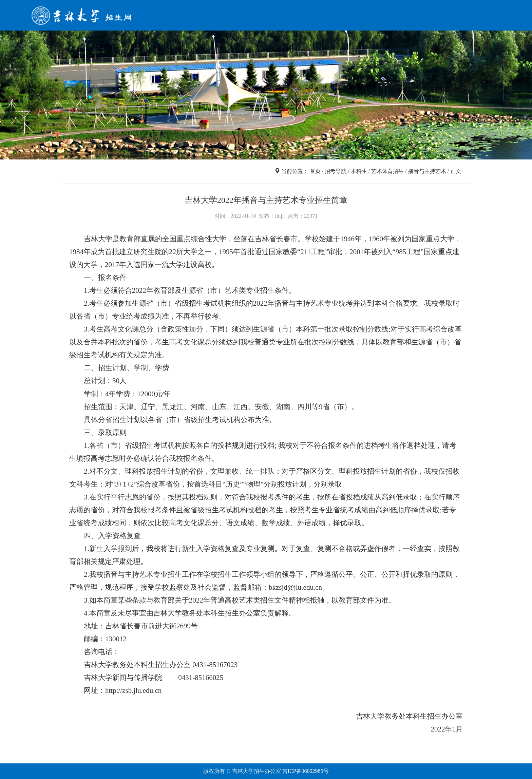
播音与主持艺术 (427, 171)
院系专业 (362, 16)
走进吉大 (431, 16)
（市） (164, 303)
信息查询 (327, 16)
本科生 (359, 171)
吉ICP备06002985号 (306, 771)
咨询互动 (465, 16)
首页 (265, 16)
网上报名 (396, 16)
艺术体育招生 (387, 171)
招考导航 (292, 16)
